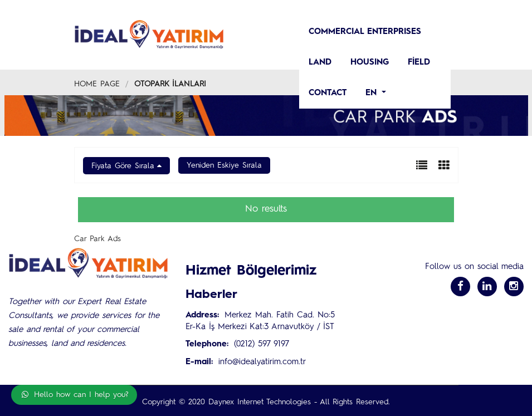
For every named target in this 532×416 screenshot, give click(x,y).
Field (419, 63)
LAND (320, 63)
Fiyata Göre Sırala (123, 166)
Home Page (97, 84)
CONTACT (328, 93)
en (373, 93)
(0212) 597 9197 (262, 344)
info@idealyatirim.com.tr (262, 362)
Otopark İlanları (170, 84)
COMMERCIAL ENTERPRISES (365, 32)
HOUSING (370, 63)
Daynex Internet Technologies (260, 402)
